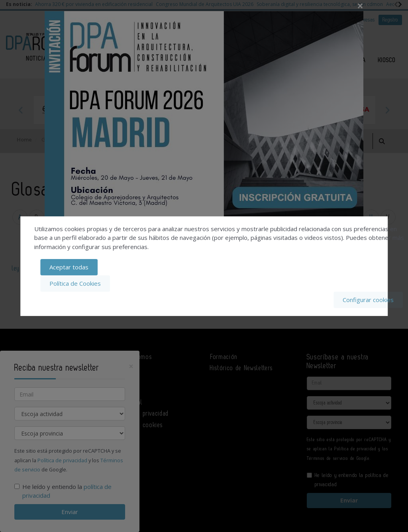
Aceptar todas (69, 267)
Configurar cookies (368, 300)
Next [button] (387, 110)
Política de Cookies (75, 283)
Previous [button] (21, 110)
